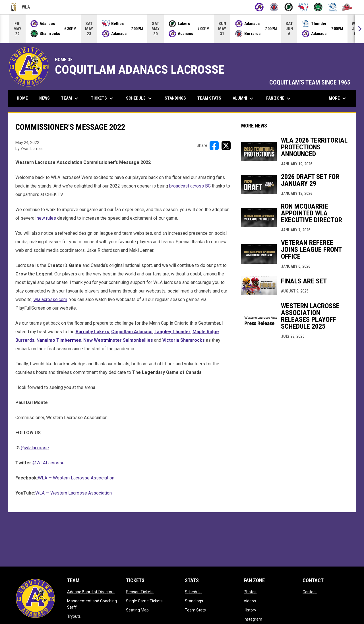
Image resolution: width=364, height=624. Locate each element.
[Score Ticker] (182, 29)
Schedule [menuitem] (140, 98)
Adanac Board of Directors (91, 592)
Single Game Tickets (144, 601)
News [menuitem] (45, 98)
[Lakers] (289, 7)
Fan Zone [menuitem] (279, 98)
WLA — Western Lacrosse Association (76, 478)
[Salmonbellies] (303, 7)
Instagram (253, 619)
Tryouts (74, 616)
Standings (194, 601)
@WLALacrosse (48, 463)
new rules (46, 218)
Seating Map (137, 610)
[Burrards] (274, 7)
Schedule (193, 592)
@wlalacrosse (35, 448)
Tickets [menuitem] (103, 98)
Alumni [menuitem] (244, 98)
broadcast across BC (190, 186)
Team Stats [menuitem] (209, 98)
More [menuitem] (338, 98)
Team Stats (195, 610)
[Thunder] (333, 7)
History (250, 610)
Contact (310, 592)
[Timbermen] (347, 7)
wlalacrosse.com (50, 299)
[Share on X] (226, 146)
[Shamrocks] (318, 7)
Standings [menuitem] (175, 98)
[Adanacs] (259, 7)
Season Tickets (140, 592)
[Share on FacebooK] (214, 146)
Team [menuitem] (70, 98)
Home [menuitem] (22, 98)
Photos (250, 592)
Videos (250, 601)
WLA (21, 7)
